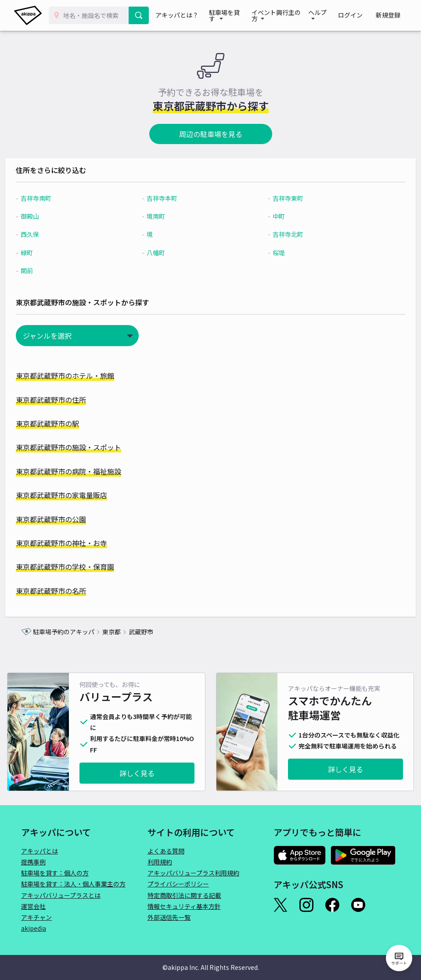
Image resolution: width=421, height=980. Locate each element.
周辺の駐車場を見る (211, 134)
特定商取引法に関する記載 (184, 895)
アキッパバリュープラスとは (61, 895)
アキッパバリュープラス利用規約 (193, 873)
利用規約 (160, 862)
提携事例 (33, 862)
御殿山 (46, 216)
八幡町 (162, 253)
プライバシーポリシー (178, 884)
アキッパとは (40, 851)
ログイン (360, 15)
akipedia (34, 928)
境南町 (162, 216)
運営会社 (33, 906)
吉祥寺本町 (168, 198)
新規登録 (391, 15)
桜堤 (274, 253)
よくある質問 (166, 851)
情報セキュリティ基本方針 (184, 906)
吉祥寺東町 (284, 198)
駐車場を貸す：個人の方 (55, 873)
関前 (43, 271)
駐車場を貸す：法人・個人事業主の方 (73, 884)
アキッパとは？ (179, 15)
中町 (274, 216)
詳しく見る (137, 773)
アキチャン (36, 917)
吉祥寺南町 (52, 198)
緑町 (43, 253)
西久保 (46, 234)
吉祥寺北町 (284, 234)
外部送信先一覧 (169, 917)
